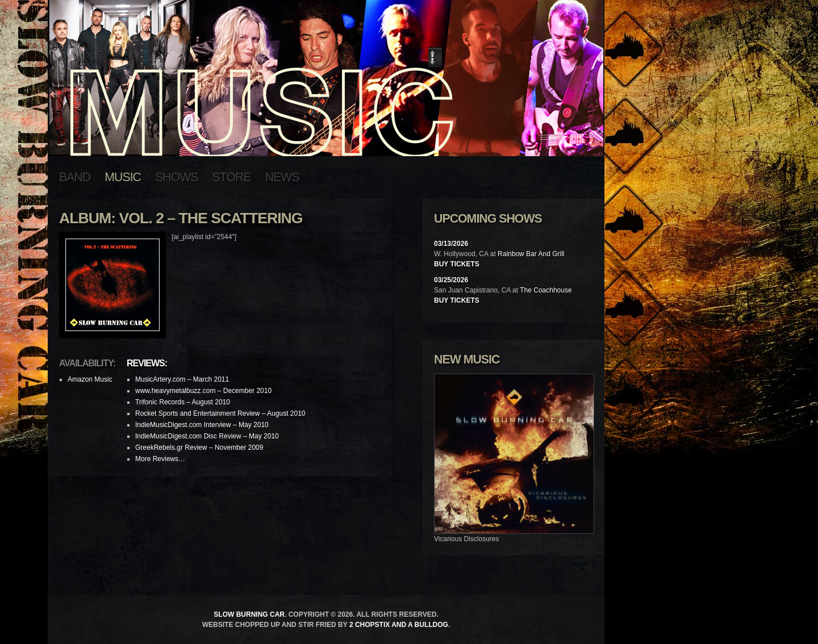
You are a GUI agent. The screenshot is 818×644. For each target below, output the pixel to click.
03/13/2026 (451, 244)
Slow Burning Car (249, 614)
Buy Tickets (457, 264)
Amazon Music (90, 379)
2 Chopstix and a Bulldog (399, 625)
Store (232, 177)
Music (123, 177)
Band (75, 177)
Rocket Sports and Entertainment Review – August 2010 (220, 413)
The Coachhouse (546, 290)
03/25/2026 (451, 280)
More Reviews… (160, 459)
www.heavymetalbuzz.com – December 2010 (203, 391)
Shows (177, 177)
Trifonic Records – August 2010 (183, 402)
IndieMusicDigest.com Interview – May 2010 (202, 425)
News (282, 177)
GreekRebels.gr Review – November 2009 (199, 448)
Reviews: (147, 363)
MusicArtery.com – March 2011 (182, 379)
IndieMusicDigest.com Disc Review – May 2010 (207, 436)
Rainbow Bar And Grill (531, 254)
